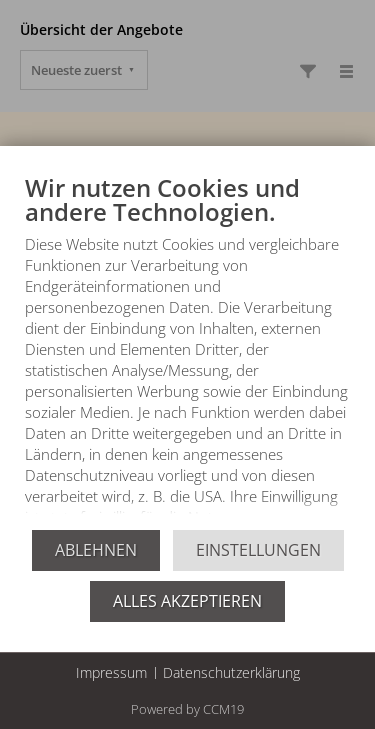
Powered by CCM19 (187, 709)
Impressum (111, 672)
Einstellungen (258, 550)
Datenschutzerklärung (231, 672)
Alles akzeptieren (187, 601)
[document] (187, 351)
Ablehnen (96, 550)
